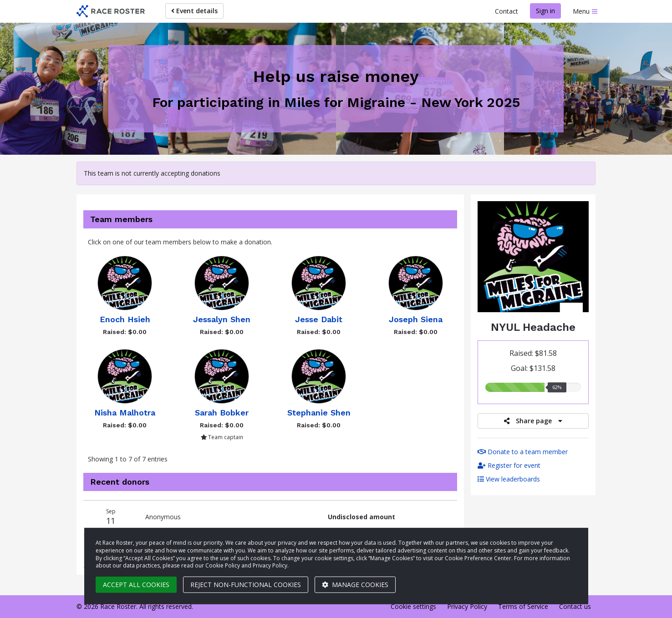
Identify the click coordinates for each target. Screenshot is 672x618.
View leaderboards (509, 479)
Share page (533, 421)
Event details (194, 11)
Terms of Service (523, 606)
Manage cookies (355, 585)
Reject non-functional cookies (246, 585)
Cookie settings (413, 606)
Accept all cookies (136, 585)
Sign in (545, 11)
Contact (507, 11)
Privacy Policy (467, 606)
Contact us (575, 606)
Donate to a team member (523, 452)
